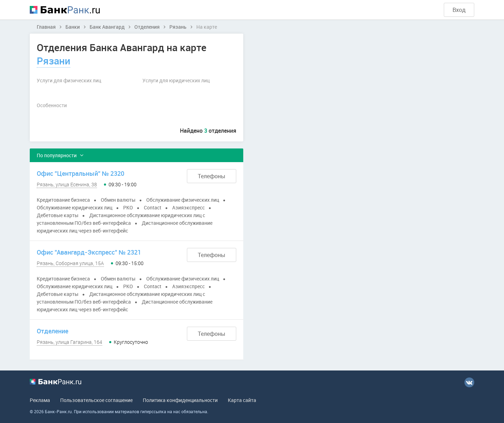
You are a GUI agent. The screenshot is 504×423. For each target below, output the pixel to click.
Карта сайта (242, 400)
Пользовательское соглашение (96, 400)
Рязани (54, 61)
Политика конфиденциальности (180, 400)
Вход (459, 10)
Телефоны (212, 176)
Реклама (40, 400)
